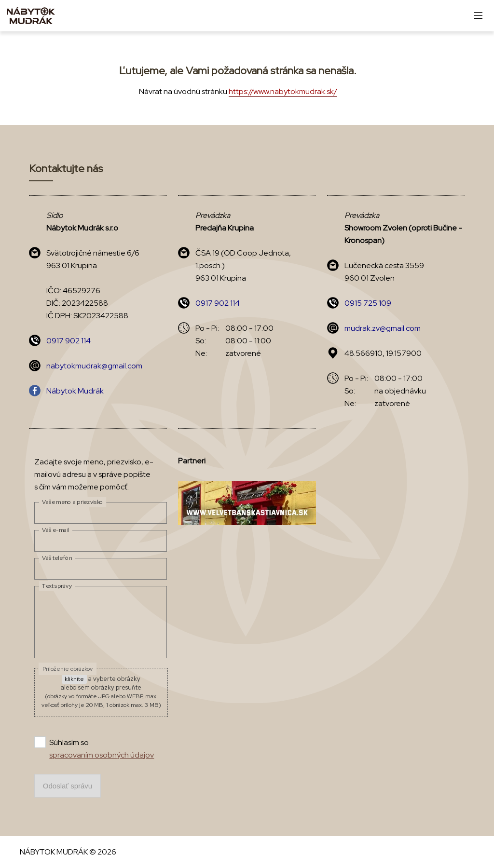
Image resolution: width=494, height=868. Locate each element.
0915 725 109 (368, 303)
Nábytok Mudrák (75, 391)
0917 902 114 (69, 341)
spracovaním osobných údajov (102, 755)
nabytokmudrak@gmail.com (94, 366)
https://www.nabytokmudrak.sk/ (283, 91)
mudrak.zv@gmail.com (383, 328)
